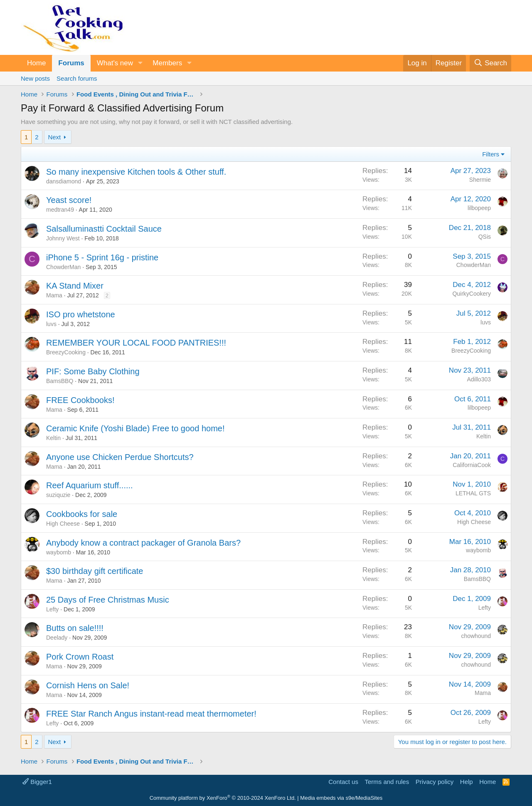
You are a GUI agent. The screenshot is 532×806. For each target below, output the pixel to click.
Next (54, 137)
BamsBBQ (60, 381)
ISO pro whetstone (81, 314)
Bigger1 (37, 782)
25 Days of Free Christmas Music (108, 600)
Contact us (343, 782)
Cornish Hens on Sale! (88, 685)
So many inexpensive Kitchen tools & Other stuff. (136, 172)
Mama (54, 295)
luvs (51, 324)
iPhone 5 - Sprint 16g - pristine (102, 257)
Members (167, 63)
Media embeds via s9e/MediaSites (341, 798)
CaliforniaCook (472, 465)
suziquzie (58, 495)
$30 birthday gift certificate (95, 571)
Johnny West (63, 238)
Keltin (53, 438)
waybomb (59, 552)
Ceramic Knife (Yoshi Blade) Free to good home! (135, 428)
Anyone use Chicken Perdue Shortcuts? (120, 457)
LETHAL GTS (473, 493)
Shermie (480, 180)
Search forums (77, 78)
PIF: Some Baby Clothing (93, 371)
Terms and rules (387, 782)
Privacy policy (435, 782)
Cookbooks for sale (82, 514)
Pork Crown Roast (80, 657)
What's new (115, 63)
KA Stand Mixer (75, 286)
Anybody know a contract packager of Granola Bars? (143, 543)
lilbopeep (479, 208)
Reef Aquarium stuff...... (90, 485)
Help (467, 782)
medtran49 (60, 210)
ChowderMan (63, 267)
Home (36, 63)
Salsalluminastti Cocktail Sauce (104, 229)
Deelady (57, 638)
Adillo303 (479, 379)
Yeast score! (69, 200)
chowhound (476, 636)
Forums (71, 63)
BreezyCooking (66, 352)
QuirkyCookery (472, 294)
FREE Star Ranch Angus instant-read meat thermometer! (151, 714)
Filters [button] (491, 154)
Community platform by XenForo (223, 798)
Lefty (52, 609)
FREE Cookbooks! (80, 400)
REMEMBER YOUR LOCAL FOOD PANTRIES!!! (136, 343)
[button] (140, 63)
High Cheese (63, 524)
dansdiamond (64, 181)
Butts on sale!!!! (75, 628)
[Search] (490, 63)
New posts (35, 78)
